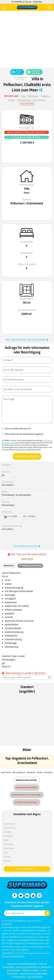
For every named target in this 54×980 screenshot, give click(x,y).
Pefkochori (33, 96)
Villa (23, 96)
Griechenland (24, 100)
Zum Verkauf (39, 100)
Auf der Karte (27, 104)
